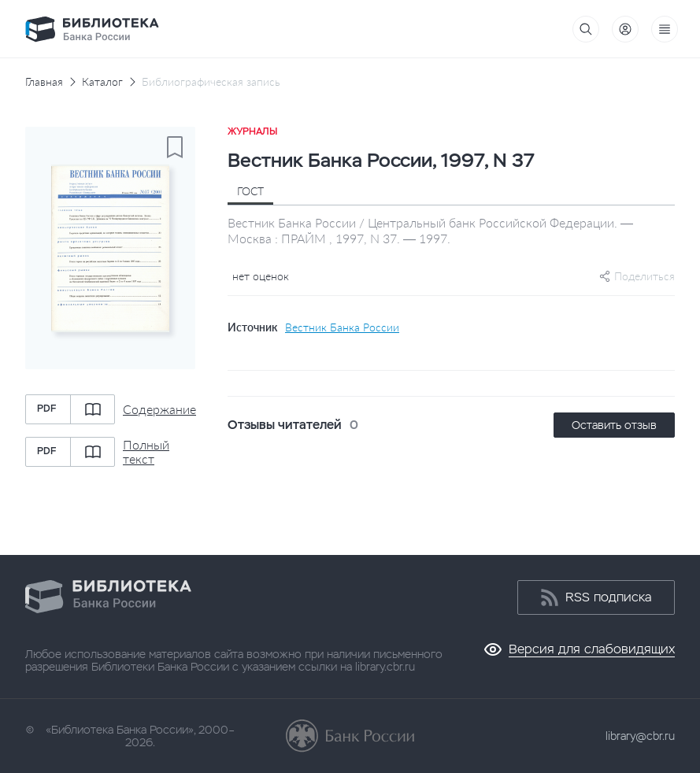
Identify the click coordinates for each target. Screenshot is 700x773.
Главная (44, 82)
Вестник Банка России (342, 327)
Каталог (102, 82)
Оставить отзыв (614, 425)
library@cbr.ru (640, 736)
